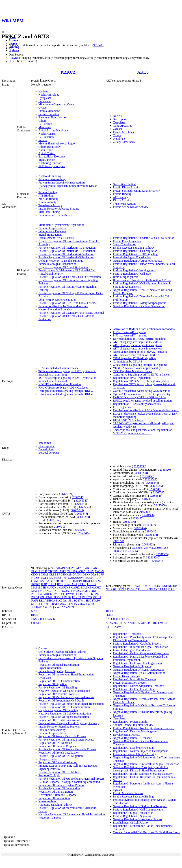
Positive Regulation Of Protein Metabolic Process (67, 749)
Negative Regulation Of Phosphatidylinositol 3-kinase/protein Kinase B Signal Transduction (141, 769)
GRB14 (97, 578)
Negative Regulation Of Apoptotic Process (63, 267)
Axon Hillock (46, 150)
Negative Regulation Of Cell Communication (65, 714)
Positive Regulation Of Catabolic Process (137, 644)
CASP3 (62, 571)
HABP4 (78, 581)
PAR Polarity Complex (52, 166)
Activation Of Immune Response (58, 795)
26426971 (66, 494)
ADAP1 (60, 568)
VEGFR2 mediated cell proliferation (60, 384)
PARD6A (37, 594)
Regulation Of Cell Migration (56, 792)
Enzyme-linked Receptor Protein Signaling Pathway (69, 723)
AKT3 (143, 72)
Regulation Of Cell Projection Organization (138, 663)
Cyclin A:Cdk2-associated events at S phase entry (142, 394)
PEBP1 (99, 594)
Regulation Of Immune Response (58, 746)
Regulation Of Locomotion (54, 798)
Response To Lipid (49, 775)
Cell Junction (46, 137)
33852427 (137, 518)
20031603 (148, 544)
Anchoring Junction (50, 163)
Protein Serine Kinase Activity (56, 215)
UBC (63, 604)
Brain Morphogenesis (125, 277)
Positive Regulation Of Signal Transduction (64, 717)
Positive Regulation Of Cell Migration (135, 251)
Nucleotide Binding (50, 176)
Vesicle (43, 140)
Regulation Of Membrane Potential (133, 748)
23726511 (119, 541)
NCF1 (50, 591)
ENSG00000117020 (117, 619)
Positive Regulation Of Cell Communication (64, 707)
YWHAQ (48, 607)
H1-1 (63, 581)
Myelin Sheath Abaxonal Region (57, 143)
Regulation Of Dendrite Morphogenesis (136, 731)
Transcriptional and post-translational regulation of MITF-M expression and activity (142, 431)
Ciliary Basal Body (50, 147)
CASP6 (71, 571)
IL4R (44, 584)
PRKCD (87, 597)
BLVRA (36, 571)
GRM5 (35, 581)
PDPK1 (90, 594)
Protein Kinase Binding (127, 676)
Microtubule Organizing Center (57, 104)
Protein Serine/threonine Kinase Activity (62, 183)
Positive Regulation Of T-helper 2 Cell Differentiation (70, 277)
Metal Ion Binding (49, 212)
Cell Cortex (45, 124)
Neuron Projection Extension (55, 309)
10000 (109, 611)
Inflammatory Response (52, 231)
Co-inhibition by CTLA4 (127, 362)
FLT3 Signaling (122, 407)
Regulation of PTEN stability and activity (137, 404)
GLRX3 (87, 578)
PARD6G (60, 594)
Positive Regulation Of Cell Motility (60, 772)
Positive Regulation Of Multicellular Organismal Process (71, 779)
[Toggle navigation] (3, 32)
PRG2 (68, 597)
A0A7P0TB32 (132, 623)
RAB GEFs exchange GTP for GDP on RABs (139, 397)
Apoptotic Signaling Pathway (55, 805)
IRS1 (60, 584)
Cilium (42, 121)
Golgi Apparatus (123, 126)
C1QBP (52, 571)
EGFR (100, 574)
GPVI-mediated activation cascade (58, 368)
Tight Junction (47, 160)
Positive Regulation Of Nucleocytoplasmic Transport (144, 728)
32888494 (140, 528)
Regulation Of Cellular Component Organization (141, 653)
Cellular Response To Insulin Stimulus (61, 261)
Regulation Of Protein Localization (59, 753)
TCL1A (163, 589)
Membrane (45, 127)
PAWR (70, 594)
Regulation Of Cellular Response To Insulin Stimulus (144, 777)
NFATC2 (76, 591)
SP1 (71, 601)
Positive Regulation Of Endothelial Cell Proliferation (144, 238)
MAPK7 (97, 587)
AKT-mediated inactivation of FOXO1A (136, 355)
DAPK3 (77, 574)
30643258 (83, 517)
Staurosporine (46, 446)
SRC (88, 601)
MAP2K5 (64, 587)
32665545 (78, 497)
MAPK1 (75, 587)
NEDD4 (173, 586)
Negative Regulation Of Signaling (58, 710)
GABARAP (75, 578)
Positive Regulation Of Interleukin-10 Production (67, 248)
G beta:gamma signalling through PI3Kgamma (140, 365)
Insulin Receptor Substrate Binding (59, 209)
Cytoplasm (45, 98)
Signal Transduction (50, 235)
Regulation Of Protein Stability (131, 722)
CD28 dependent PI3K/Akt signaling (134, 358)
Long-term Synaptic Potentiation (57, 300)
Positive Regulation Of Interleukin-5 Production (66, 257)
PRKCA (77, 597)
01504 (35, 615)
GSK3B (54, 581)
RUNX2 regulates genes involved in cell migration (142, 401)
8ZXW (117, 627)
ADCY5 (71, 568)
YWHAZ (60, 607)
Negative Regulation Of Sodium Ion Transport (140, 806)
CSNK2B (66, 574)
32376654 (139, 466)
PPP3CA (58, 597)
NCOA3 (66, 591)
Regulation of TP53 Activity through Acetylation (141, 381)
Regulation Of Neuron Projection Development (140, 751)
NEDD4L (111, 589)
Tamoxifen (45, 443)
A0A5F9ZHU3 (115, 623)
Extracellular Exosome (52, 156)
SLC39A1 (62, 601)
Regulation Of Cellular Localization (59, 720)
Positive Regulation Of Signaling (58, 687)
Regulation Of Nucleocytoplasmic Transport (139, 686)
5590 (34, 611)
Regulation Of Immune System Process (61, 785)
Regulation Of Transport (127, 634)
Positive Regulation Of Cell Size (132, 274)
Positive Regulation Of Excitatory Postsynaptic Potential (71, 313)
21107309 (60, 527)
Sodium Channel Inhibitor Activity (133, 725)
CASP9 (99, 571)
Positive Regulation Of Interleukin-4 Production (66, 254)
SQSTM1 (79, 601)
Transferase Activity (50, 205)
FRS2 (57, 578)
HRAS (97, 581)
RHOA (51, 601)
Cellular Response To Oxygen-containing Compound (69, 782)
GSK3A (45, 581)
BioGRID (14, 58)
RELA (43, 601)
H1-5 (69, 581)
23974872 (150, 548)
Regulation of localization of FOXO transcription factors (146, 410)
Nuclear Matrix (47, 134)
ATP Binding (46, 196)
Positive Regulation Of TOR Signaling (135, 254)
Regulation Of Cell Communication (59, 681)
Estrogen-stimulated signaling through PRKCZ (66, 391)
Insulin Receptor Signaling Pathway (134, 248)
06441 (109, 615)
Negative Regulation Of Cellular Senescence (139, 306)
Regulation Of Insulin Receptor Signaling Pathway (142, 774)
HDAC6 (88, 581)
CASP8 (90, 571)
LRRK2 (92, 584)
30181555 (162, 554)
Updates (14, 50)
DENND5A (89, 574)
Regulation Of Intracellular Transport (135, 679)
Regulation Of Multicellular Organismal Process (66, 697)
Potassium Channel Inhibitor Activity (135, 754)
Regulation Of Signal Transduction (59, 665)
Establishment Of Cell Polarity (56, 238)
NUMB (95, 591)
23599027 (149, 525)
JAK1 (74, 584)
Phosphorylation (48, 759)
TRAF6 (55, 604)
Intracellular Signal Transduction (58, 264)
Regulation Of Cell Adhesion (55, 743)
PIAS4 (35, 597)
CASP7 (81, 571)
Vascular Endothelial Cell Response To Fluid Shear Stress (146, 832)
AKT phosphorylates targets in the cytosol (137, 342)
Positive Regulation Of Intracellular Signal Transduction (71, 704)
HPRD (13, 61)
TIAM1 (45, 604)
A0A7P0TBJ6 (149, 623)
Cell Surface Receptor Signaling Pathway (62, 652)
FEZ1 (43, 578)
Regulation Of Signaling (53, 684)
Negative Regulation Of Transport (133, 738)
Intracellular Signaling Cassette (57, 671)
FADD (35, 578)
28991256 (162, 548)
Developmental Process (127, 735)
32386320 (164, 470)
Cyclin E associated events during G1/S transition (142, 391)
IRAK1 (52, 584)
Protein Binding (48, 192)
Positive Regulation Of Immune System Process (66, 740)
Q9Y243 (163, 623)
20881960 (55, 520)
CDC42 (36, 574)
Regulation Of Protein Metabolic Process (62, 736)
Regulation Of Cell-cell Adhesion (58, 762)
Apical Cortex (47, 153)
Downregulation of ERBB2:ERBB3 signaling (139, 339)
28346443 (151, 531)
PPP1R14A (46, 597)
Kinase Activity (47, 202)
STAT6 (96, 601)
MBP (43, 591)
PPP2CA (132, 589)
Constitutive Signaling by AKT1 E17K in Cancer (141, 375)
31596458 (148, 476)
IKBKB (36, 584)
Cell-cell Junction (49, 114)
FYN (64, 578)
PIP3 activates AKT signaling (130, 332)
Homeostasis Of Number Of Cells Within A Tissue (142, 280)
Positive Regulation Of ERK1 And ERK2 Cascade (68, 303)
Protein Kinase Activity (52, 179)
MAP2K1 (52, 587)
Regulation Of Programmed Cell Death (61, 700)
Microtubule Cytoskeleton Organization (61, 225)
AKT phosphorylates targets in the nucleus (138, 348)
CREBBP (54, 574)
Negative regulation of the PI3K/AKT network (140, 352)
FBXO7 (145, 586)
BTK (44, 571)
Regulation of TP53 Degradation (132, 378)
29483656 (131, 551)
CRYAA (135, 586)
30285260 (119, 551)
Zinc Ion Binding (48, 199)
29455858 (160, 505)
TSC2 (171, 589)
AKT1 (89, 568)
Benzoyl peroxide (49, 453)
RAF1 (35, 601)
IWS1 (164, 586)
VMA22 (82, 604)
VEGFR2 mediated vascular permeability (137, 368)
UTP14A (72, 604)
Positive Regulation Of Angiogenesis (134, 270)
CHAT (45, 574)
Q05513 (36, 623)
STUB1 (36, 604)
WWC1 (92, 604)
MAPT (35, 591)
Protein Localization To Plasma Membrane (63, 306)
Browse (13, 40)
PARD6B (48, 594)
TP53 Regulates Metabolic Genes (132, 371)
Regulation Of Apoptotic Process (58, 694)
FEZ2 (50, 578)
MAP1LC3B (39, 587)
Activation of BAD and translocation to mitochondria (144, 329)
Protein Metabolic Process (128, 793)
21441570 (145, 499)
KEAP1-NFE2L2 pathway (128, 420)
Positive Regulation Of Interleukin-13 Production (67, 251)
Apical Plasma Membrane (53, 130)
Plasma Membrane (49, 111)
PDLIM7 (80, 594)
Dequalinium (46, 449)
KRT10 (82, 584)
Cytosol (43, 108)
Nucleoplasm (121, 119)
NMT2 (86, 591)
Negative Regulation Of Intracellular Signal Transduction (72, 814)
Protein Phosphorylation (52, 228)
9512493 (98, 45)
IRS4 (67, 584)
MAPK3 (86, 587)
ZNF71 (70, 607)
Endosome (45, 101)
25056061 (138, 548)
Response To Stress (50, 818)
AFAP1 (80, 568)
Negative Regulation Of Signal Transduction (64, 691)
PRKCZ (68, 72)
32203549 (150, 479)
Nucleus (43, 91)
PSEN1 (97, 597)
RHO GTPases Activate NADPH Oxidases (63, 388)
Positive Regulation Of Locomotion (59, 788)
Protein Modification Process (130, 683)
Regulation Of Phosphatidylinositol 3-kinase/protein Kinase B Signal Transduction (143, 639)
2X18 (109, 627)
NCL (57, 591)
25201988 (148, 515)
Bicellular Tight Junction (53, 117)
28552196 (129, 522)
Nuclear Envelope (49, 95)
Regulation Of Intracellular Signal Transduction (66, 674)
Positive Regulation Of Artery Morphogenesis (140, 303)
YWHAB (37, 607)
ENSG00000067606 (43, 619)
